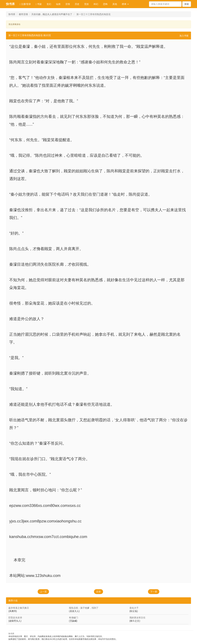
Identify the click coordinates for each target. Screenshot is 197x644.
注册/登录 (25, 4)
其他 (115, 4)
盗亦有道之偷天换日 (19, 608)
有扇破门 (74, 618)
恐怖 (105, 4)
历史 (77, 4)
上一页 (43, 592)
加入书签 (184, 36)
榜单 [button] (125, 4)
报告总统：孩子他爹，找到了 (84, 608)
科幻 (96, 4)
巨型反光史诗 (15, 618)
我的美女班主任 (137, 618)
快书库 (10, 4)
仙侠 (58, 4)
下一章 (154, 592)
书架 (39, 4)
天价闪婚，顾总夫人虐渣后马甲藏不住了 (52, 14)
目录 (98, 592)
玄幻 (49, 4)
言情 (68, 4)
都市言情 (23, 14)
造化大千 (134, 608)
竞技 (86, 4)
